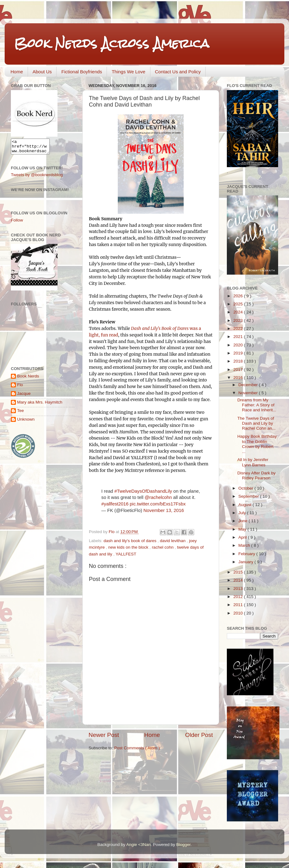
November (249, 393)
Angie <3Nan (138, 845)
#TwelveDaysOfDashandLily (143, 491)
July (243, 513)
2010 (239, 613)
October (246, 488)
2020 (239, 345)
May (243, 529)
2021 (239, 337)
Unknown (26, 422)
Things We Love (128, 72)
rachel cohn (163, 547)
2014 (239, 580)
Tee (21, 413)
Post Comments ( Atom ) (137, 748)
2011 (239, 605)
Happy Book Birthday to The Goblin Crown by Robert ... (257, 444)
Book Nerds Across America (112, 43)
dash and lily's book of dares (131, 541)
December (249, 385)
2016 (239, 378)
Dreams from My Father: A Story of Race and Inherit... (257, 405)
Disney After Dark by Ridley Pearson (257, 475)
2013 (239, 589)
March (245, 545)
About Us (42, 72)
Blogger (183, 845)
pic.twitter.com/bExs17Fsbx (158, 504)
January (246, 562)
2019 (239, 353)
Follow (17, 223)
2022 (239, 329)
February (247, 554)
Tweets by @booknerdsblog (37, 178)
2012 (239, 597)
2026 (239, 296)
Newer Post (104, 735)
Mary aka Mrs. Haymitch (40, 405)
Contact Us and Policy (178, 72)
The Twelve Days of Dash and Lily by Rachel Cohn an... (257, 423)
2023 (239, 320)
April (243, 537)
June (243, 521)
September (249, 496)
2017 (239, 370)
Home (17, 72)
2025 (239, 304)
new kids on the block (129, 547)
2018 (239, 361)
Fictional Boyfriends (82, 72)
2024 (239, 312)
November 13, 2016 (163, 510)
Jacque (24, 396)
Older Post (199, 735)
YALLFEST (126, 554)
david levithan (173, 541)
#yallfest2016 (115, 504)
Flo (20, 388)
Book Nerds (28, 379)
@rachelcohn (158, 497)
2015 (239, 572)
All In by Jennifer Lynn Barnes (253, 462)
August (245, 505)
